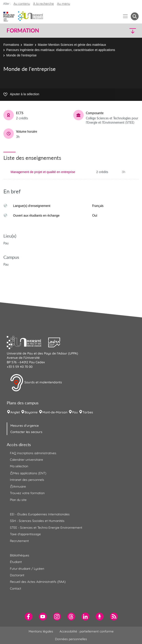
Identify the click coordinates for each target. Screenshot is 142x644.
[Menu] (125, 16)
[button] (123, 31)
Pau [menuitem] (75, 412)
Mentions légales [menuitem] (41, 631)
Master (29, 45)
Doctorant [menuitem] (17, 575)
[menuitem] (29, 617)
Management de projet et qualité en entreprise (43, 172)
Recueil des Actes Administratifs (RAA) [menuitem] (38, 582)
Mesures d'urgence (25, 426)
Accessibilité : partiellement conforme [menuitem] (87, 631)
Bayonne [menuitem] (31, 412)
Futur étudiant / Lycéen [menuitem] (27, 569)
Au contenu (22, 4)
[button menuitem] (135, 16)
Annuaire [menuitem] (18, 486)
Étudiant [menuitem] (16, 562)
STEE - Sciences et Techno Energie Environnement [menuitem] (46, 528)
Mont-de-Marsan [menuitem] (55, 412)
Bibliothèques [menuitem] (20, 555)
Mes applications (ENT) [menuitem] (28, 473)
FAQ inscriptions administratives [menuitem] (33, 453)
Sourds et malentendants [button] (36, 383)
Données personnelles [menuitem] (71, 639)
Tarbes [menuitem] (88, 412)
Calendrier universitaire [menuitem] (26, 460)
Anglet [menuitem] (15, 412)
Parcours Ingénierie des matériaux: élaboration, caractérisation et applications (61, 50)
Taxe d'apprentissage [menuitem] (25, 534)
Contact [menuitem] (16, 588)
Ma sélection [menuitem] (19, 466)
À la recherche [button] (44, 4)
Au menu (64, 4)
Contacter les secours (26, 432)
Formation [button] (23, 30)
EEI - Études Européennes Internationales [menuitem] (40, 514)
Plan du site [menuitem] (18, 500)
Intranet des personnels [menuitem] (27, 480)
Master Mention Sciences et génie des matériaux (72, 45)
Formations (11, 45)
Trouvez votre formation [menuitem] (27, 493)
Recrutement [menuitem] (19, 541)
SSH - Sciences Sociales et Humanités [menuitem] (37, 521)
